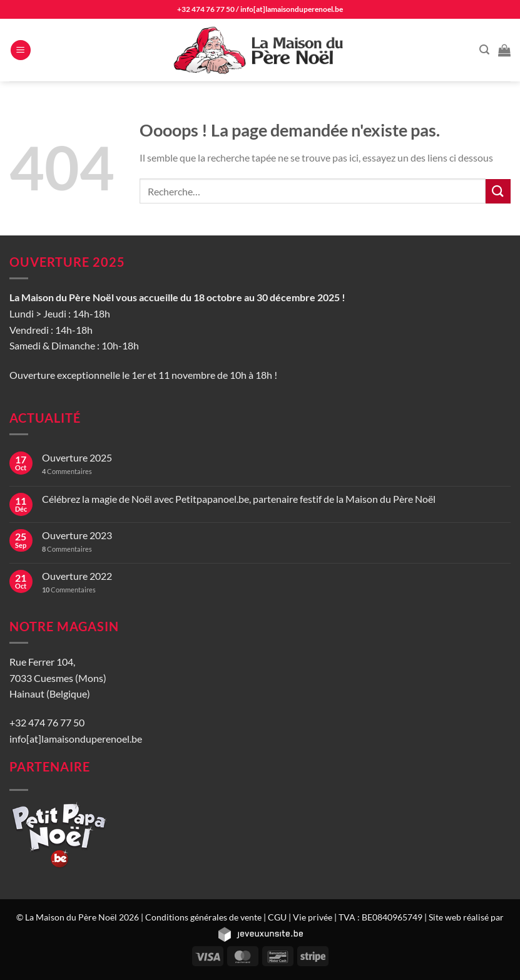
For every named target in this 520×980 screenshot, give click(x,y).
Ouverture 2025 (77, 457)
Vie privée (313, 917)
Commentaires (67, 471)
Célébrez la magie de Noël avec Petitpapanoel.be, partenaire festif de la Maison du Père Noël (239, 499)
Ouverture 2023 (77, 535)
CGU (277, 917)
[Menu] (21, 50)
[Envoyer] (498, 191)
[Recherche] (484, 50)
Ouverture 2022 (77, 576)
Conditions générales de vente (203, 917)
